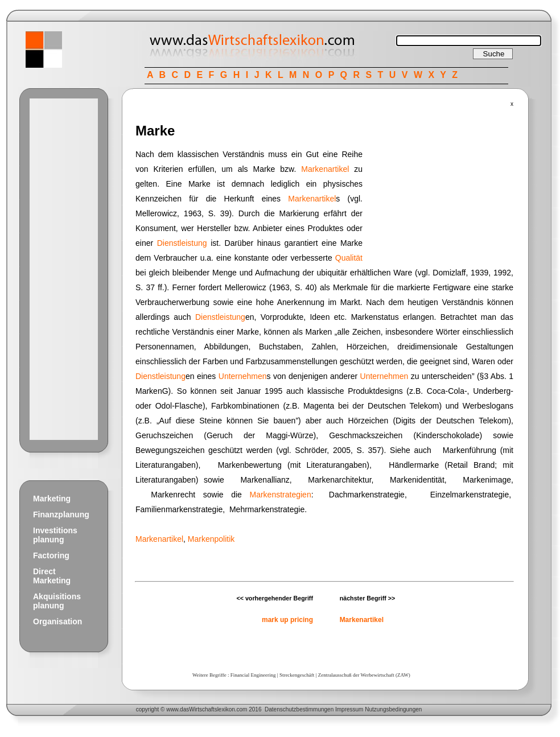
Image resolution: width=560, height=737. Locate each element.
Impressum (349, 709)
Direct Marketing (52, 576)
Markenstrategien (281, 495)
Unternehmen (243, 376)
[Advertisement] (64, 269)
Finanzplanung (61, 514)
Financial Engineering (253, 675)
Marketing (52, 499)
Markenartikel (325, 169)
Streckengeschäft (297, 675)
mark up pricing (287, 620)
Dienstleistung (182, 243)
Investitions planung (55, 535)
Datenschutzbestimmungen (299, 709)
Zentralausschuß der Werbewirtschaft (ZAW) (364, 675)
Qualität (349, 258)
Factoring (51, 555)
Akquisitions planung (57, 601)
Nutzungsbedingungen (393, 709)
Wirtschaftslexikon (212, 709)
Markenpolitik (211, 539)
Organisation (57, 621)
